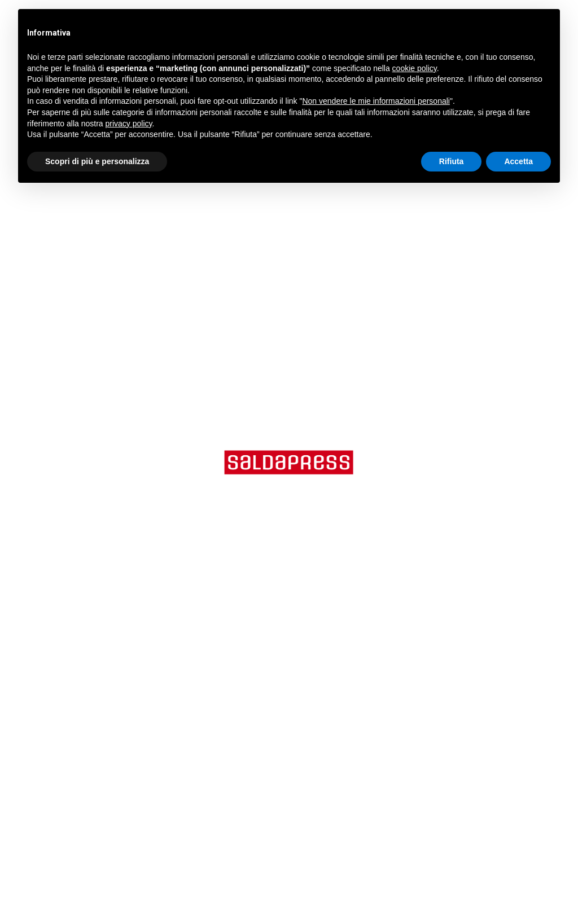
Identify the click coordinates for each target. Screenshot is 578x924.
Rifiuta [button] (452, 161)
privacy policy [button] (129, 124)
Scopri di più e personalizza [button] (97, 161)
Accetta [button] (518, 161)
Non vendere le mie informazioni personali (376, 101)
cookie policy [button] (415, 68)
